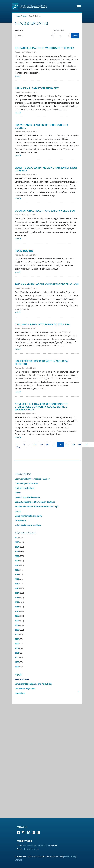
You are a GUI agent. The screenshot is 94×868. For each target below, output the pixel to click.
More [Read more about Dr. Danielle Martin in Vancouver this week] (17, 76)
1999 (17, 662)
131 (55, 445)
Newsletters (20, 693)
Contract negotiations (24, 488)
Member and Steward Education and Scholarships (37, 507)
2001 (17, 653)
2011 (17, 607)
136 (87, 445)
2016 (17, 584)
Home (18, 16)
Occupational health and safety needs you (45, 211)
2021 (17, 561)
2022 (17, 556)
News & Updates (22, 679)
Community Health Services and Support (32, 479)
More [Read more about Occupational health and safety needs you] (17, 239)
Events (18, 493)
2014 (17, 593)
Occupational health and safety (28, 516)
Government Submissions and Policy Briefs (34, 684)
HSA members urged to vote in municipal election (42, 363)
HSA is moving (24, 251)
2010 (17, 611)
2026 (17, 538)
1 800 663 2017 (43, 845)
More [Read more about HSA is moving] (17, 272)
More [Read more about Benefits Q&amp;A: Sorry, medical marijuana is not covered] (17, 199)
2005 (17, 634)
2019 (17, 570)
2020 (17, 565)
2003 (17, 644)
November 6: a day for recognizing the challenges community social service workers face (41, 407)
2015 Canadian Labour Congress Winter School (47, 284)
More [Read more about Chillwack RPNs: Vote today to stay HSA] (17, 349)
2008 (17, 621)
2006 (17, 630)
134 (74, 445)
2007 (17, 625)
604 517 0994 (29, 845)
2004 (17, 639)
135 (80, 445)
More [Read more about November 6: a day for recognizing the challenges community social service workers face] (17, 438)
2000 (17, 658)
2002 (17, 648)
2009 (17, 616)
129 (42, 445)
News (25, 16)
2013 (17, 598)
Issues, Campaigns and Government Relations (35, 502)
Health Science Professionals (27, 497)
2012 (17, 602)
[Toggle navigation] (79, 6)
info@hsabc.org (30, 849)
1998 (17, 667)
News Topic (20, 30)
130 (48, 445)
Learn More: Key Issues (25, 689)
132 (61, 445)
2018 (17, 575)
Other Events (20, 520)
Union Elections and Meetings (28, 525)
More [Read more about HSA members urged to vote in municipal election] (17, 392)
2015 (17, 588)
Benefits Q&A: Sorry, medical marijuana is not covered (46, 169)
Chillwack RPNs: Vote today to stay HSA (42, 324)
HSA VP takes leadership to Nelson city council (42, 126)
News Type (59, 30)
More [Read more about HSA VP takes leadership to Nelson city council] (17, 156)
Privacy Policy (70, 857)
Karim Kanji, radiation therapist (37, 88)
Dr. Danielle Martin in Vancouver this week (45, 48)
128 (35, 445)
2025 (17, 542)
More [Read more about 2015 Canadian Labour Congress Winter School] (17, 312)
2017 (17, 579)
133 (67, 445)
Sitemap (18, 860)
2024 (17, 547)
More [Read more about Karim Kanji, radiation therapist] (17, 113)
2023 (17, 552)
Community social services (26, 484)
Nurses (18, 511)
